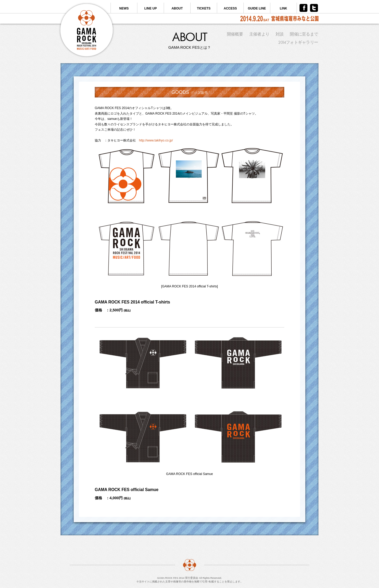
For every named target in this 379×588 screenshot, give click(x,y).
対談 (280, 34)
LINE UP (150, 8)
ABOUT (177, 8)
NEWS (124, 8)
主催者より (259, 34)
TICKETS (204, 8)
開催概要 (235, 34)
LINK (283, 8)
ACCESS (230, 8)
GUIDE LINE (257, 8)
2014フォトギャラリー (298, 42)
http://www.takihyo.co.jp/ (156, 140)
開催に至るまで (304, 34)
